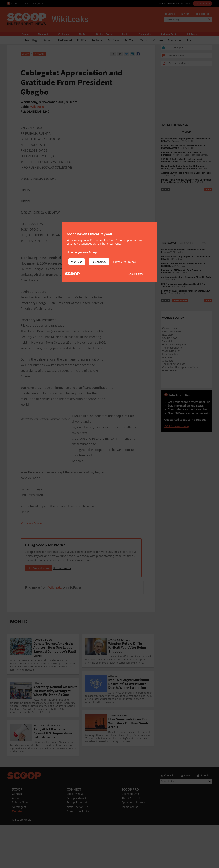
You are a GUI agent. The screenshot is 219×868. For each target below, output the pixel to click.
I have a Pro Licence (124, 262)
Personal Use (99, 262)
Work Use (77, 262)
